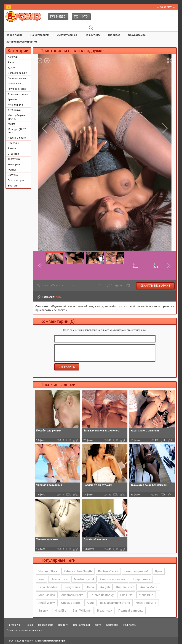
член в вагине (146, 603)
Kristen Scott (125, 587)
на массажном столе (115, 603)
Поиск (29, 625)
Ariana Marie (149, 587)
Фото (98, 625)
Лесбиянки (14, 110)
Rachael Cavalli (108, 571)
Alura (90, 603)
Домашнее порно (18, 94)
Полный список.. (131, 610)
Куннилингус (15, 105)
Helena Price (59, 579)
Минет (12, 124)
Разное (12, 148)
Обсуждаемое (137, 35)
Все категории (16, 180)
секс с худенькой (136, 571)
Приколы (13, 143)
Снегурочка (72, 587)
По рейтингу (93, 35)
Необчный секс (17, 138)
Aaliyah (105, 587)
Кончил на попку (102, 595)
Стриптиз (13, 154)
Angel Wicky (47, 603)
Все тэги (63, 625)
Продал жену (141, 579)
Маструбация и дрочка (17, 117)
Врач (158, 571)
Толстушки (14, 159)
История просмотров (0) (21, 42)
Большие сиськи (17, 73)
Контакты (112, 625)
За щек (43, 610)
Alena (90, 587)
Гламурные (14, 83)
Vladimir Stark (48, 571)
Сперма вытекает (113, 579)
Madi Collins (47, 595)
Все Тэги (13, 186)
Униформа (14, 164)
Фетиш (12, 170)
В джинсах (105, 610)
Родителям (130, 625)
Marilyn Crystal (84, 579)
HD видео (114, 35)
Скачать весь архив (155, 286)
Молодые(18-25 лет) (17, 131)
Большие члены (17, 78)
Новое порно (14, 35)
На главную (14, 625)
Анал (11, 62)
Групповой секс (17, 89)
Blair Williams (82, 610)
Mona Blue (146, 595)
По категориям (40, 35)
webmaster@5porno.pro (54, 641)
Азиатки (13, 57)
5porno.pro (27, 641)
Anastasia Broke (72, 595)
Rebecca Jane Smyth (78, 571)
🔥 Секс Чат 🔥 (166, 7)
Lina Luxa (126, 595)
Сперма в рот (71, 603)
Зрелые (12, 99)
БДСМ (11, 68)
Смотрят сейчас (67, 35)
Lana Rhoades (48, 587)
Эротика (13, 175)
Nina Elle (60, 610)
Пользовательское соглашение (25, 630)
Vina (41, 579)
